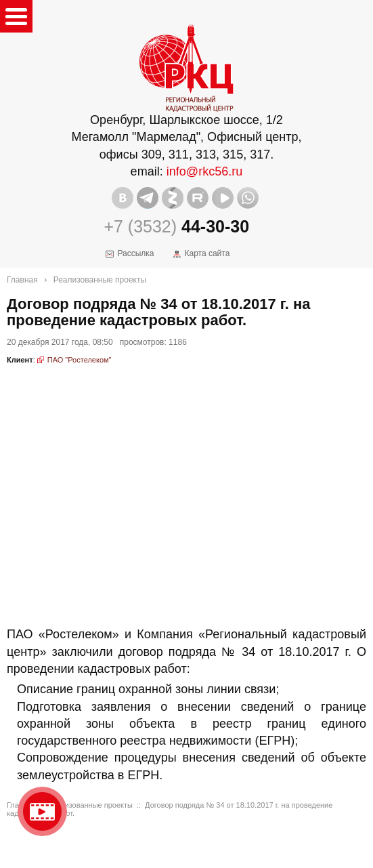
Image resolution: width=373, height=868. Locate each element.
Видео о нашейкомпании (42, 811)
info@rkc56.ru (205, 171)
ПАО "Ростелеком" (80, 360)
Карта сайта (207, 253)
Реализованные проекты (100, 280)
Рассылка (135, 253)
